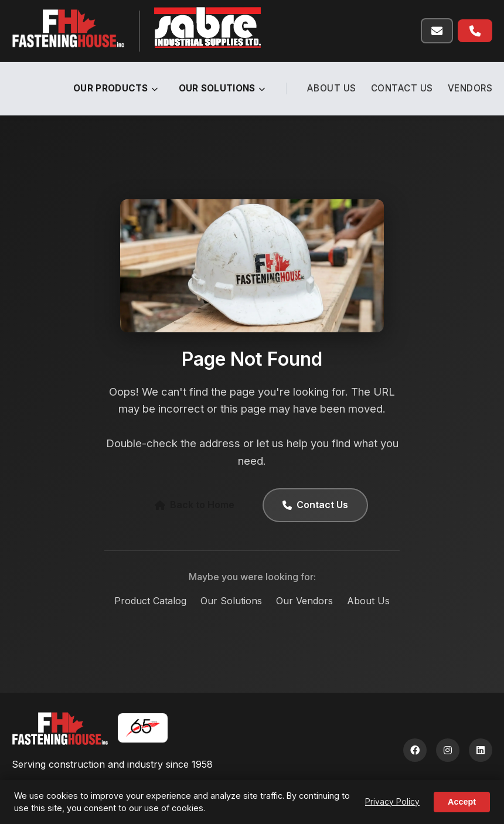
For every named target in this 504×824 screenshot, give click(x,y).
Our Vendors (304, 601)
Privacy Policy (392, 802)
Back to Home (195, 505)
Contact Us (402, 88)
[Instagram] (448, 750)
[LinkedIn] (481, 750)
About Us (332, 88)
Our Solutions (222, 88)
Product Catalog (150, 601)
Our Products (116, 88)
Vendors (470, 88)
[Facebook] (415, 750)
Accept (462, 802)
